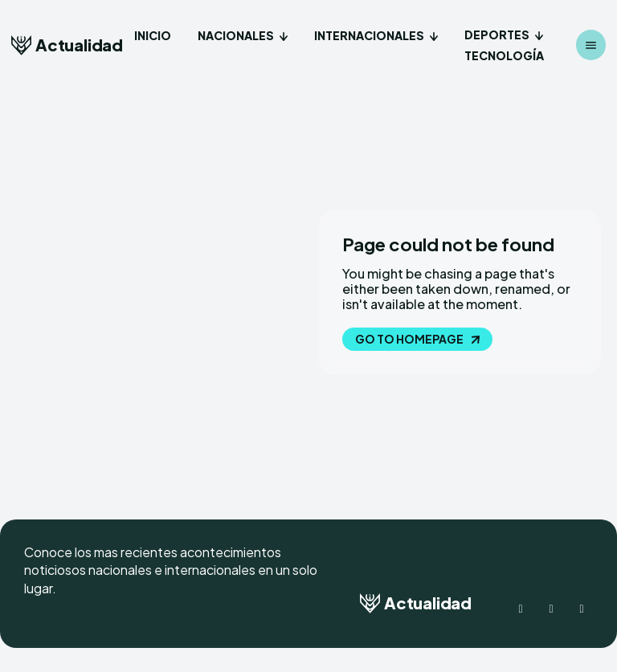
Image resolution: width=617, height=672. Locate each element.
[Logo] (67, 45)
